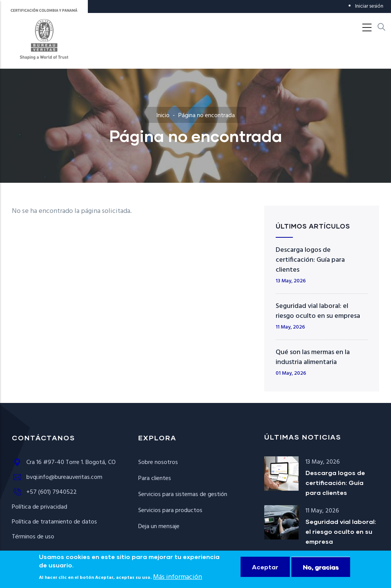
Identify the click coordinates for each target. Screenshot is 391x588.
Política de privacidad (40, 507)
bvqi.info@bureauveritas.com (57, 477)
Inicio (163, 116)
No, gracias (321, 572)
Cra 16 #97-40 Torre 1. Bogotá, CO (64, 462)
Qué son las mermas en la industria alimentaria (313, 357)
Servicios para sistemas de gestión (183, 495)
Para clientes (155, 478)
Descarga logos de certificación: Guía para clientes (310, 260)
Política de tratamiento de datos (54, 522)
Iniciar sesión (369, 6)
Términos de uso (33, 537)
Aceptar (265, 572)
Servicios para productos (170, 511)
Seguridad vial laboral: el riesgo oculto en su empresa (318, 311)
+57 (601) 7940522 (44, 492)
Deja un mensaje (159, 527)
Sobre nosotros (158, 462)
